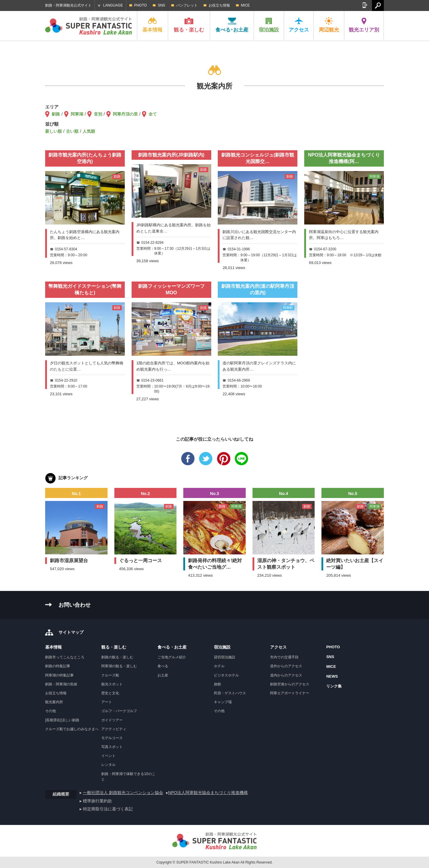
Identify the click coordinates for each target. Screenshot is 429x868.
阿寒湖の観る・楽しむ (119, 666)
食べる (163, 666)
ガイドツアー (112, 720)
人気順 (89, 131)
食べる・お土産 (172, 647)
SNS (161, 5)
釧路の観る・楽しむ (117, 657)
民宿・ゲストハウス (230, 693)
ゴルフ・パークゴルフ (119, 711)
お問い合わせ (75, 605)
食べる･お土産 (232, 25)
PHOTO (141, 5)
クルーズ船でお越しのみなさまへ (72, 729)
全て (153, 114)
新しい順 (53, 131)
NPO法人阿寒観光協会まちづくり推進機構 (208, 793)
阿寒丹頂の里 (125, 114)
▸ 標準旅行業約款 (96, 801)
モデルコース (112, 738)
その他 (51, 711)
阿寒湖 (77, 114)
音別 (98, 114)
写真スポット (112, 747)
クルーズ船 (110, 675)
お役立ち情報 (219, 5)
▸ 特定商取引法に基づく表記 (106, 809)
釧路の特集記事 (58, 666)
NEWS (332, 676)
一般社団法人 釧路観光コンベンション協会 (123, 793)
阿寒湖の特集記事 (59, 675)
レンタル (108, 765)
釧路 (56, 114)
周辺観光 (329, 25)
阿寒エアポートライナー (290, 693)
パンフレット (187, 5)
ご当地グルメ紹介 (172, 657)
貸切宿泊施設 (225, 657)
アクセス (299, 25)
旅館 (217, 684)
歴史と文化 (110, 693)
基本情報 (152, 25)
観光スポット (112, 684)
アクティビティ (114, 729)
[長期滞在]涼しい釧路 (62, 720)
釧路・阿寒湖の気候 (61, 684)
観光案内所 (54, 702)
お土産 (163, 675)
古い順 (72, 131)
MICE (245, 5)
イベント (108, 756)
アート (107, 702)
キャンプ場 (223, 702)
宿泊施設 (269, 25)
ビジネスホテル (226, 675)
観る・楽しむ (189, 25)
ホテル (219, 666)
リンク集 (334, 686)
